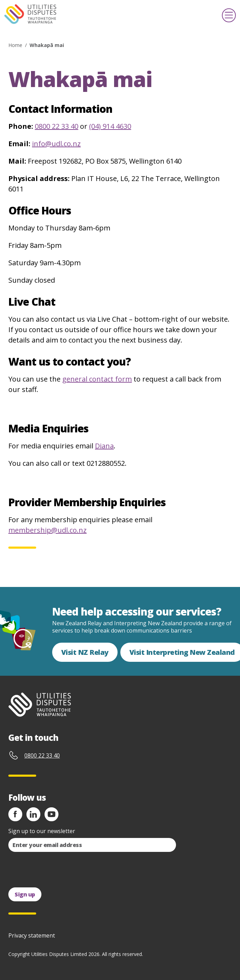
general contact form (97, 379)
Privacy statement (32, 935)
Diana (104, 446)
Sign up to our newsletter (42, 831)
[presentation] (61, 870)
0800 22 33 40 (57, 126)
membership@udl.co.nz (47, 530)
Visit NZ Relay (85, 652)
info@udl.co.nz (56, 144)
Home (15, 45)
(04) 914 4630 (110, 126)
